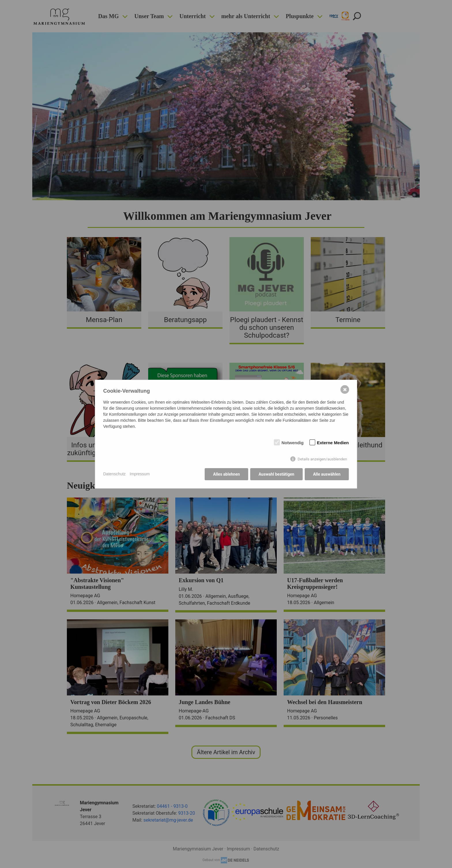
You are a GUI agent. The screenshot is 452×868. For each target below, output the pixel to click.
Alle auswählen (327, 474)
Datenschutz (114, 474)
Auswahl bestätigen (276, 474)
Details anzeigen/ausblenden (322, 459)
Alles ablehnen (226, 474)
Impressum (140, 474)
